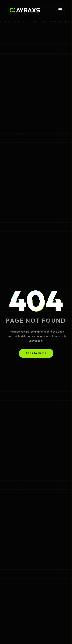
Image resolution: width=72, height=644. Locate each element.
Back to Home (36, 353)
